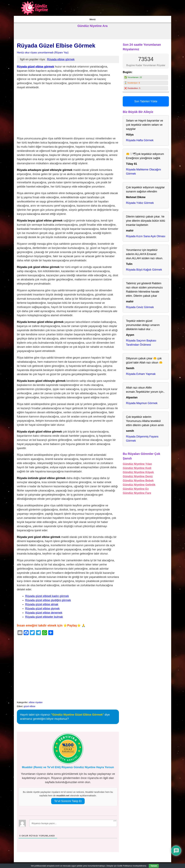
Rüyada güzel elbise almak (42, 602)
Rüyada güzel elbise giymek (42, 607)
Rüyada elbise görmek (61, 58)
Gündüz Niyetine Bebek (138, 479)
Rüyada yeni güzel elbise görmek (39, 535)
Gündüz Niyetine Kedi (137, 466)
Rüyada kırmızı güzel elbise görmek (40, 320)
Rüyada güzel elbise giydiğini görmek (48, 598)
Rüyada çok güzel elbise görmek (38, 265)
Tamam (154, 866)
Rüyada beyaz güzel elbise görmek (40, 219)
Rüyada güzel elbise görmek (35, 65)
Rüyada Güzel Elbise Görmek (56, 44)
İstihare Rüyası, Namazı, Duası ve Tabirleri (50, 18)
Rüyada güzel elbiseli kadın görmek (47, 594)
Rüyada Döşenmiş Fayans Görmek (142, 437)
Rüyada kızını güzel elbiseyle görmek (41, 379)
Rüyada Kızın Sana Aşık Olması (146, 234)
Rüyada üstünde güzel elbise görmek (41, 476)
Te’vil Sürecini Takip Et (68, 799)
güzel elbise (30, 704)
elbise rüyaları (36, 700)
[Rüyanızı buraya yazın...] (73, 821)
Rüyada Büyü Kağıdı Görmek (144, 268)
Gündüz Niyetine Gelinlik (139, 483)
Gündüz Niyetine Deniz (138, 475)
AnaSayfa (21, 18)
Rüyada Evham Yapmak (141, 372)
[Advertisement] (68, 112)
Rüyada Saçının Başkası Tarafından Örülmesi (141, 341)
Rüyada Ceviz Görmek (140, 305)
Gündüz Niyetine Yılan (137, 462)
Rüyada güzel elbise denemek (44, 611)
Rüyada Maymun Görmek (142, 401)
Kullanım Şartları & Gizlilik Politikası (92, 18)
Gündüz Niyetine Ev (136, 487)
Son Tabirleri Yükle (146, 100)
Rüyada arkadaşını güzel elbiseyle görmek (45, 168)
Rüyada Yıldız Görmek (140, 201)
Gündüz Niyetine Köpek (138, 470)
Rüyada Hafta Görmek (140, 138)
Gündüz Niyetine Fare (137, 491)
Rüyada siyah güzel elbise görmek (39, 430)
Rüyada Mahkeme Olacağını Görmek (144, 170)
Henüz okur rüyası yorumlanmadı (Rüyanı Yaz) (43, 51)
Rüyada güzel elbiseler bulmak (44, 615)
